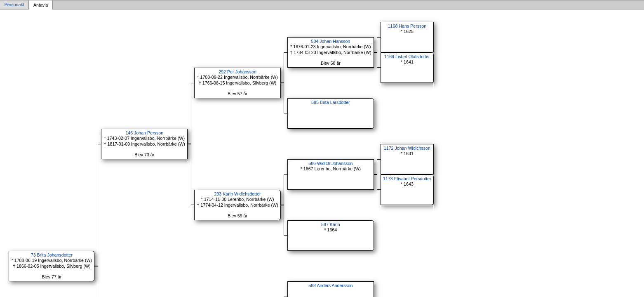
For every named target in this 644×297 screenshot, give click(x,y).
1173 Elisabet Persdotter (407, 179)
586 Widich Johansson (330, 163)
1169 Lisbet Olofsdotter (407, 57)
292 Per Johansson (237, 72)
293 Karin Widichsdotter (238, 194)
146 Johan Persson (144, 133)
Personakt (14, 5)
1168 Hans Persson (407, 26)
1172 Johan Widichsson (407, 148)
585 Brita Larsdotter (331, 102)
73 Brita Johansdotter (52, 255)
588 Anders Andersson (330, 285)
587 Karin (331, 224)
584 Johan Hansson (330, 41)
